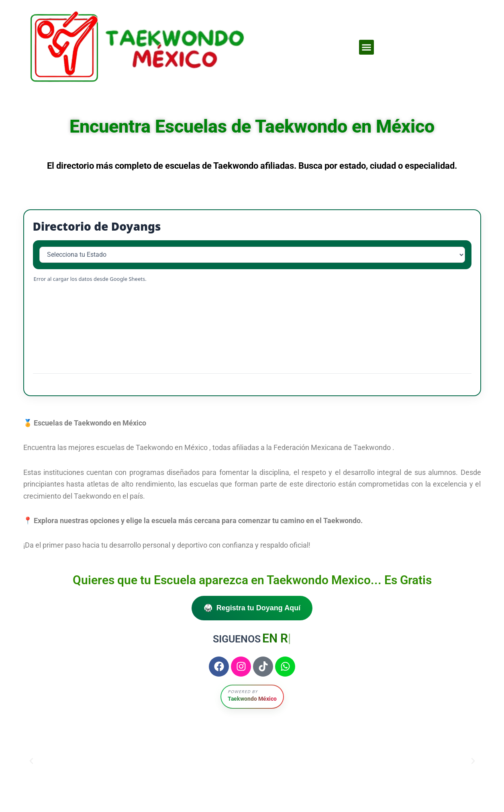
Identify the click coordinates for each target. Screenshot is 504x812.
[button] (367, 47)
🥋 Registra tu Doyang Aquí (252, 608)
